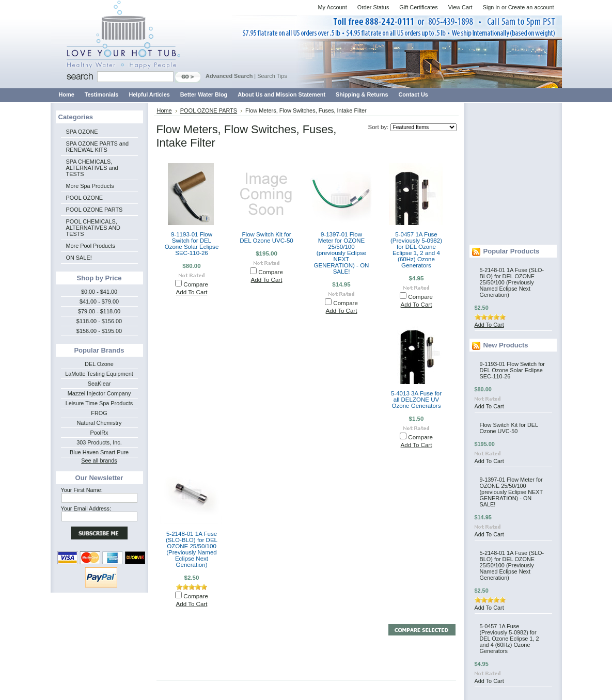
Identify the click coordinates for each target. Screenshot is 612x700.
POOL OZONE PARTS (95, 210)
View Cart (460, 7)
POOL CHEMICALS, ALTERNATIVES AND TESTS (93, 228)
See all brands (99, 460)
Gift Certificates (418, 7)
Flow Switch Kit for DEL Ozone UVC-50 (266, 237)
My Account (332, 7)
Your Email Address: (86, 508)
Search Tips (272, 76)
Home (164, 110)
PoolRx (99, 433)
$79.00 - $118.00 (99, 311)
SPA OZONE (82, 132)
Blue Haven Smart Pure (99, 452)
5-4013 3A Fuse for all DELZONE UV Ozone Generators (416, 400)
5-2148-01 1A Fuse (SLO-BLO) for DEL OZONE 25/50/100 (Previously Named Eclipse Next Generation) (192, 549)
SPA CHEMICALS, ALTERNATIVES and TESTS (92, 168)
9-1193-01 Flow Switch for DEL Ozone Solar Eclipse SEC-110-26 (192, 244)
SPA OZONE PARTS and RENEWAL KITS (97, 147)
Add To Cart (192, 292)
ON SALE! (79, 258)
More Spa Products (90, 186)
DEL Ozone (99, 364)
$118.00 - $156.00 (99, 321)
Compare (196, 284)
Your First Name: (82, 490)
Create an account (531, 7)
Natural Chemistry (99, 423)
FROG (99, 413)
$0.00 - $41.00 (99, 292)
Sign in (491, 7)
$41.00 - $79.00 (99, 301)
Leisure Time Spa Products (99, 403)
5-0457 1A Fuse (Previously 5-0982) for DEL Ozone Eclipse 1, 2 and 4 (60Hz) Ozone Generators (416, 250)
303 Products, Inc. (99, 442)
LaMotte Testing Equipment (99, 374)
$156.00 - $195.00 (99, 331)
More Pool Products (91, 246)
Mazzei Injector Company (99, 393)
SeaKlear (99, 384)
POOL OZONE (85, 198)
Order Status (373, 7)
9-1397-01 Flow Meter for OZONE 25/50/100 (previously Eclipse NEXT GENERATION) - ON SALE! (342, 253)
